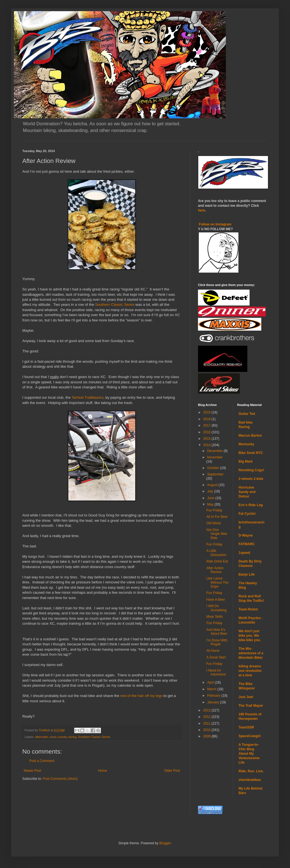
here (201, 210)
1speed (244, 553)
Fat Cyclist (247, 514)
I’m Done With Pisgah (217, 642)
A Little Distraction (216, 553)
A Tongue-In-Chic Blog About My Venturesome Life (249, 754)
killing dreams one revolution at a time (250, 671)
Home (103, 771)
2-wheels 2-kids (251, 479)
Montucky (246, 444)
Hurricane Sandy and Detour (247, 492)
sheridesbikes (250, 780)
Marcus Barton (250, 436)
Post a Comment (42, 761)
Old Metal (213, 523)
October (214, 468)
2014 (207, 445)
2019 (207, 412)
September (215, 474)
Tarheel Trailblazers (87, 397)
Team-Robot (248, 609)
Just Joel (246, 697)
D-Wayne (246, 535)
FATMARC (247, 544)
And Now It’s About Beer (217, 632)
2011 (207, 723)
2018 (207, 419)
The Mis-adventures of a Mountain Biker (251, 653)
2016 (207, 432)
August (213, 485)
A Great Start (216, 657)
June (211, 498)
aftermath (42, 737)
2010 (207, 730)
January (214, 702)
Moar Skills (215, 617)
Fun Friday (214, 510)
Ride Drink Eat (217, 561)
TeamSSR (246, 727)
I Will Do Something (216, 608)
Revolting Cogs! (252, 470)
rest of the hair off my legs (141, 696)
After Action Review (215, 570)
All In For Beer (217, 517)
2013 (207, 710)
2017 (207, 425)
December (215, 451)
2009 (207, 736)
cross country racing (63, 737)
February (214, 696)
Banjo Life (247, 574)
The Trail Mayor (251, 706)
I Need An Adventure (216, 672)
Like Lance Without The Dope (217, 582)
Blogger (165, 843)
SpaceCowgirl (250, 736)
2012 (207, 717)
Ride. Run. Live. (251, 771)
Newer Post (32, 771)
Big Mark (246, 461)
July (211, 491)
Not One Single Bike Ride (217, 534)
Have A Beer (216, 600)
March (212, 689)
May (211, 504)
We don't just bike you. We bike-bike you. (250, 636)
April (211, 682)
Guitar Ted (247, 414)
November (215, 457)
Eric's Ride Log (251, 505)
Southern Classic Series (115, 305)
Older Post (172, 771)
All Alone (213, 651)
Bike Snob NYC (251, 453)
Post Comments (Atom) (60, 779)
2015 (207, 439)
